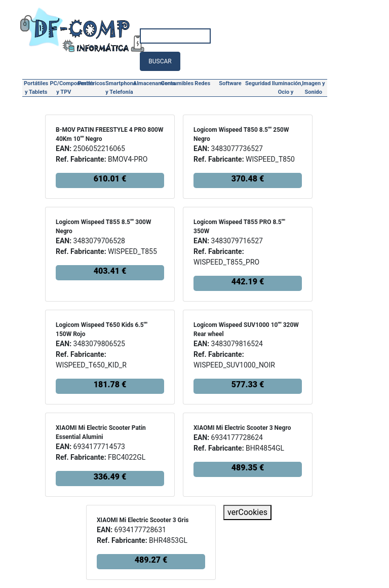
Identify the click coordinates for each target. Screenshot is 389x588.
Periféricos (92, 83)
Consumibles (175, 83)
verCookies (247, 512)
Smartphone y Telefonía (119, 88)
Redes (202, 83)
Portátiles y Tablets (36, 88)
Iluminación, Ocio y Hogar (286, 89)
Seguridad (258, 83)
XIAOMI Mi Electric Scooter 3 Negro (242, 428)
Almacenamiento (147, 83)
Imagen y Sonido (313, 88)
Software (230, 83)
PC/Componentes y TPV (64, 88)
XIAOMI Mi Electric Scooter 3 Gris (143, 520)
